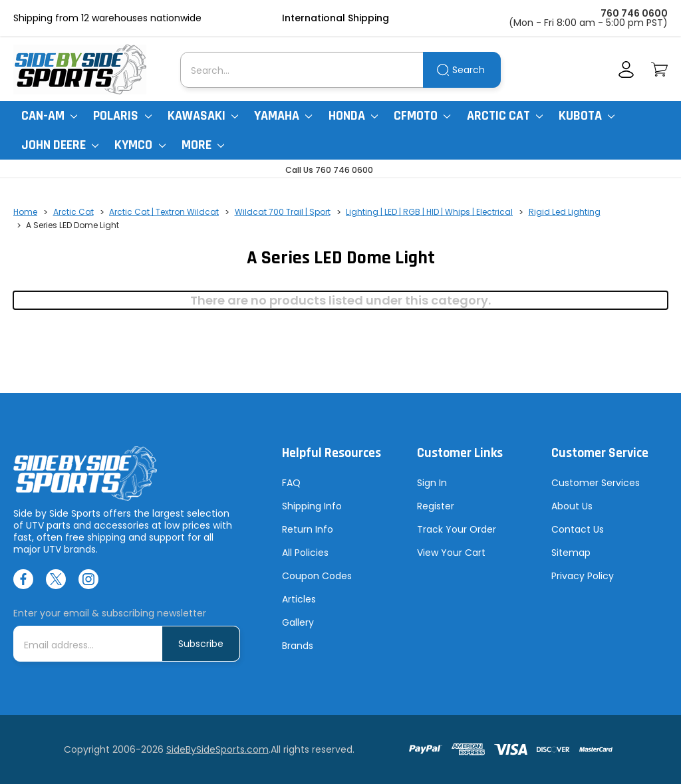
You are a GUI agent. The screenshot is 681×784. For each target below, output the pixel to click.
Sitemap (571, 553)
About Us (572, 506)
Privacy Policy (583, 576)
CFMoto (422, 116)
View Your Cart (451, 553)
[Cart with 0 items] (659, 69)
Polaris (122, 116)
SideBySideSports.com (217, 749)
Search (469, 70)
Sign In (432, 483)
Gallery (298, 622)
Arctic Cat (505, 116)
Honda (353, 116)
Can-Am (49, 116)
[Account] (626, 69)
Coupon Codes (317, 576)
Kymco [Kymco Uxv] (140, 145)
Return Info (308, 529)
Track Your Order (457, 529)
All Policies (305, 553)
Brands (298, 646)
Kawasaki (203, 116)
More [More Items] (203, 145)
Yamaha (283, 116)
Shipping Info (312, 506)
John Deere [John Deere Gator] (60, 145)
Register (436, 506)
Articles (299, 599)
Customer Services (596, 483)
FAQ (291, 483)
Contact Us (578, 529)
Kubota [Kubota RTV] (587, 116)
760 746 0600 (634, 13)
